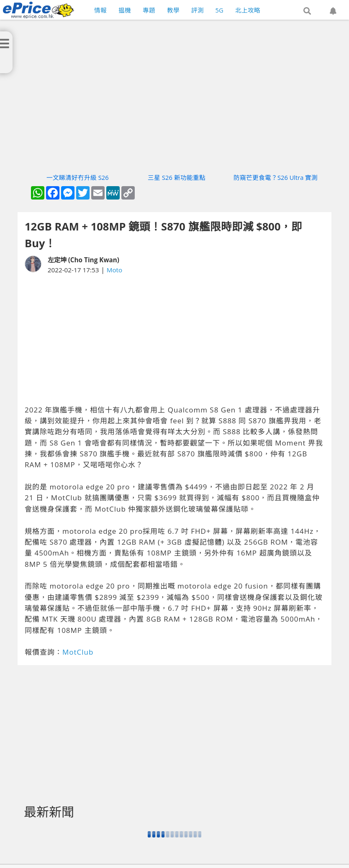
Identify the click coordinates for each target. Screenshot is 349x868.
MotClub (78, 652)
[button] (307, 11)
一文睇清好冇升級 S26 (78, 177)
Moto (115, 270)
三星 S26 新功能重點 (176, 177)
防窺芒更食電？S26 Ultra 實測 (276, 177)
